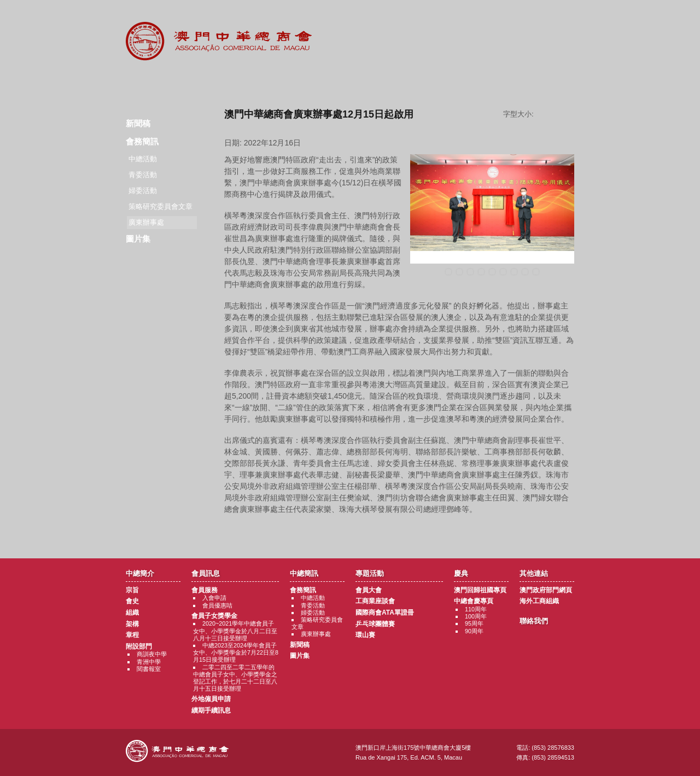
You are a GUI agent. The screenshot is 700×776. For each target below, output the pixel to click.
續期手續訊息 (211, 710)
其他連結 (485, 82)
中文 (559, 17)
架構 (132, 624)
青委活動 (143, 175)
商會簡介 (148, 82)
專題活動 (350, 82)
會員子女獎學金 (214, 616)
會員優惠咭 (217, 605)
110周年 (476, 609)
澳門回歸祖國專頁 (480, 590)
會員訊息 (216, 82)
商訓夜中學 (152, 654)
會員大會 (369, 590)
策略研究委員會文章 (161, 206)
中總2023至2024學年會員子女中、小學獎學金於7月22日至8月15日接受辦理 (236, 652)
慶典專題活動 (418, 82)
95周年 (474, 623)
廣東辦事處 (316, 634)
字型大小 (558, 114)
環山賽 (365, 635)
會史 (132, 601)
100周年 (476, 616)
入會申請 (214, 598)
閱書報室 (149, 669)
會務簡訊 (142, 141)
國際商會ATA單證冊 (385, 612)
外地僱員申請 (211, 699)
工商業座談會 (375, 601)
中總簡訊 (283, 82)
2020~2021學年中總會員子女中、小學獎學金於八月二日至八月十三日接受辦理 (235, 631)
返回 (399, 530)
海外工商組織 (539, 601)
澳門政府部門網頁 (546, 590)
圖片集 (138, 239)
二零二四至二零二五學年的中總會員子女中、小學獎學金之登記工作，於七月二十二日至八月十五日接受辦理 (235, 678)
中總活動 (143, 159)
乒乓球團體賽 (375, 624)
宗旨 (132, 590)
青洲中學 (149, 662)
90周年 (474, 631)
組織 (132, 612)
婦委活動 (143, 191)
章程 (132, 635)
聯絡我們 (552, 82)
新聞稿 (138, 123)
